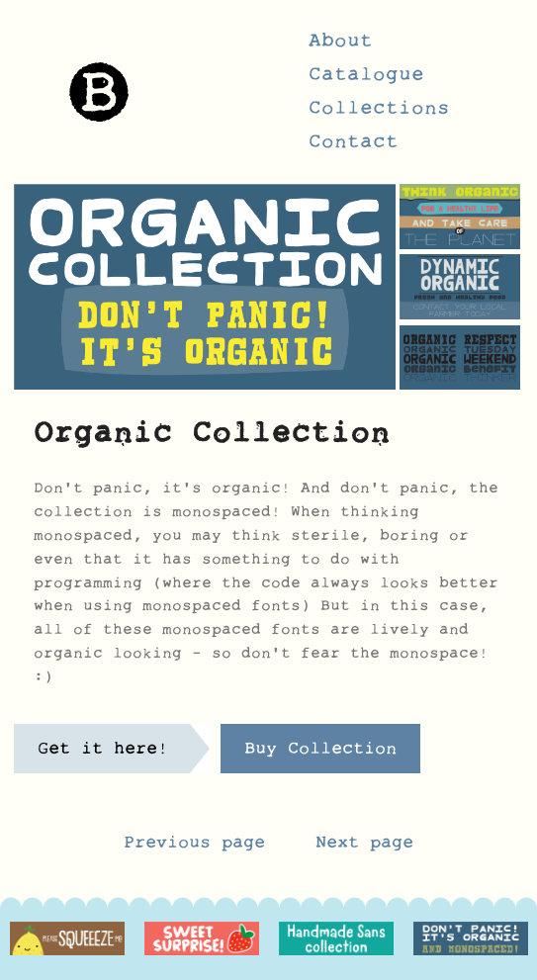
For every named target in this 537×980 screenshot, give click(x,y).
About (341, 46)
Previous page (194, 847)
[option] (67, 939)
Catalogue (366, 80)
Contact (354, 147)
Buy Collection (320, 754)
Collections (379, 114)
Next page (364, 847)
